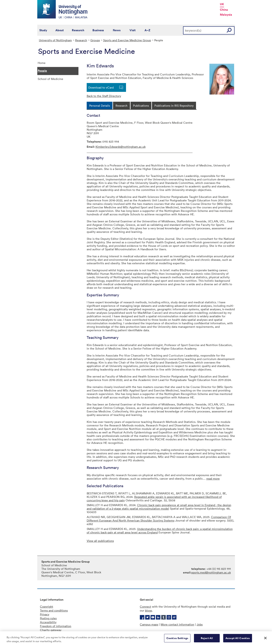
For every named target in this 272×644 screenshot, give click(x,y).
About (60, 30)
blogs (148, 610)
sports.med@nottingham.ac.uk (211, 572)
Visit (132, 30)
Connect (145, 606)
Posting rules (48, 618)
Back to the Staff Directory (104, 96)
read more (213, 478)
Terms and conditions (54, 610)
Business (98, 30)
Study (43, 30)
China (224, 10)
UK (222, 4)
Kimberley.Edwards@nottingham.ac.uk (121, 147)
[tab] (100, 106)
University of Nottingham (55, 40)
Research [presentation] (121, 106)
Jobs (200, 624)
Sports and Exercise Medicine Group (127, 40)
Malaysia (226, 15)
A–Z (147, 30)
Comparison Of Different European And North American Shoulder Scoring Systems (159, 519)
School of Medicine (50, 79)
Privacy (45, 614)
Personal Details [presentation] (100, 106)
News (117, 30)
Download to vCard (101, 87)
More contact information (177, 624)
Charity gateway (51, 630)
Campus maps (149, 624)
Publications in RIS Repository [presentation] (174, 106)
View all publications (100, 541)
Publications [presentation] (141, 106)
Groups (95, 40)
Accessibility (48, 622)
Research (78, 30)
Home (42, 63)
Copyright (47, 606)
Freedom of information (56, 626)
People (42, 71)
